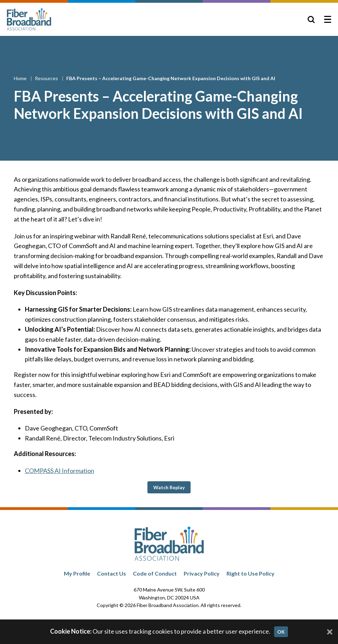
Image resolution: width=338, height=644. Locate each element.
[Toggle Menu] (328, 19)
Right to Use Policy (250, 573)
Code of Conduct (155, 573)
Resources (47, 78)
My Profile (77, 573)
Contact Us (112, 573)
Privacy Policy (202, 573)
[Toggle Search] (311, 19)
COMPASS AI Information (60, 471)
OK (281, 632)
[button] (169, 487)
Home (21, 78)
